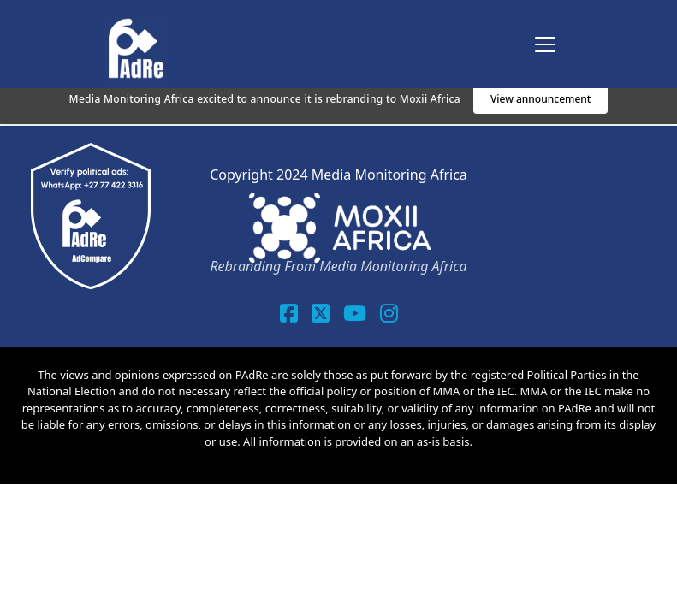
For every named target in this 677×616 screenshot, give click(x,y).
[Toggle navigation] (545, 44)
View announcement (541, 99)
